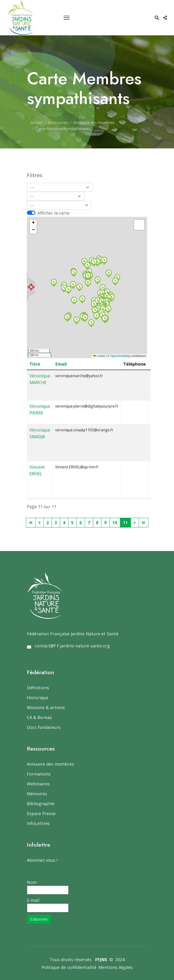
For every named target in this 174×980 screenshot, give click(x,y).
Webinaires (38, 784)
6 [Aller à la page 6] (81, 523)
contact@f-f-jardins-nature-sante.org (72, 646)
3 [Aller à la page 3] (56, 523)
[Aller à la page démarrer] (31, 523)
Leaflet (99, 356)
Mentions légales (116, 967)
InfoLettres (38, 823)
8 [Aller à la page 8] (97, 523)
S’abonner (39, 919)
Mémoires (37, 794)
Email (61, 364)
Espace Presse (41, 813)
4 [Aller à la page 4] (64, 523)
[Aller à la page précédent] (39, 523)
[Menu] (67, 18)
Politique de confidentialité (69, 967)
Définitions (38, 688)
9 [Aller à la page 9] (105, 523)
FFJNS (101, 960)
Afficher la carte (54, 213)
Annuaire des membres (50, 764)
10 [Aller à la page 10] (115, 523)
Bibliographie (41, 804)
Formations (39, 774)
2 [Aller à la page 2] (48, 523)
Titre (35, 364)
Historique (38, 698)
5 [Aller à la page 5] (72, 523)
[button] (74, 273)
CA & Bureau (39, 717)
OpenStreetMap (120, 356)
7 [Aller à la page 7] (89, 523)
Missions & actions (46, 707)
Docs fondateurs (44, 727)
